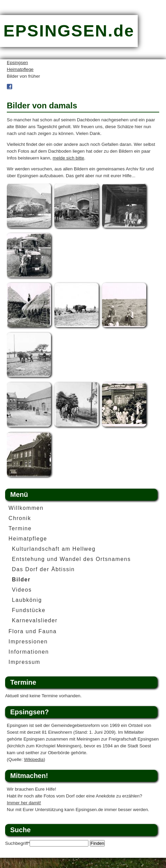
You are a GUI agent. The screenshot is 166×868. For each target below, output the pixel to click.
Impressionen (28, 642)
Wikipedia (34, 759)
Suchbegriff (17, 843)
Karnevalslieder (35, 620)
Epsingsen (17, 63)
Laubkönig (27, 600)
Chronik (20, 518)
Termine (20, 528)
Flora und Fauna (32, 631)
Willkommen (26, 508)
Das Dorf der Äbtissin (43, 569)
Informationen (29, 652)
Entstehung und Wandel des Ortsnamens (71, 559)
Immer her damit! (24, 803)
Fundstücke (29, 610)
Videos (22, 590)
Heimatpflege (20, 69)
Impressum (24, 662)
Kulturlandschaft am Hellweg (54, 549)
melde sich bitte (69, 158)
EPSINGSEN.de (69, 31)
